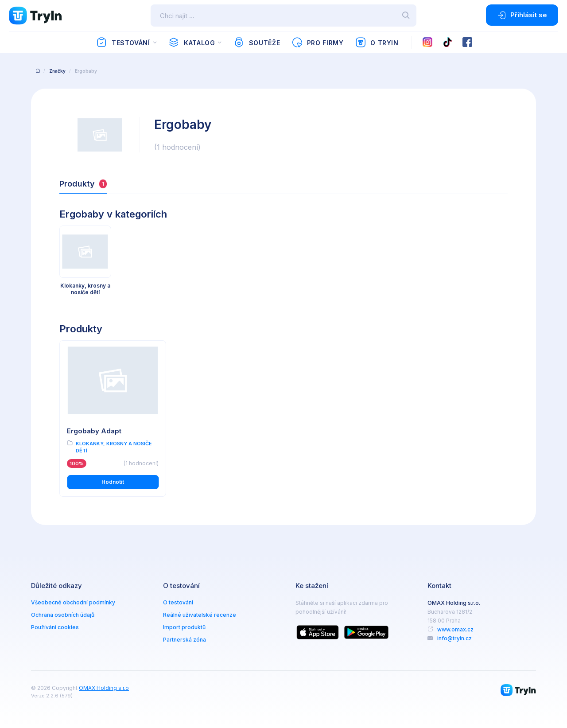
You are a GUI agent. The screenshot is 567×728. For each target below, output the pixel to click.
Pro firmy (317, 43)
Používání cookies (55, 627)
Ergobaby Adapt (94, 431)
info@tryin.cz (454, 638)
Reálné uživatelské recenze (200, 615)
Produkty (83, 184)
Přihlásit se (522, 15)
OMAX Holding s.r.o (104, 688)
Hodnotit (113, 482)
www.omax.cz (455, 629)
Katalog (192, 43)
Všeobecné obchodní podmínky (73, 602)
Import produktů (184, 627)
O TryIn (377, 43)
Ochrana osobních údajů (63, 615)
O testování (178, 602)
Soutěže (257, 43)
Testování (123, 43)
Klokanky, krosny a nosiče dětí (114, 447)
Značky (57, 71)
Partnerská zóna (184, 640)
